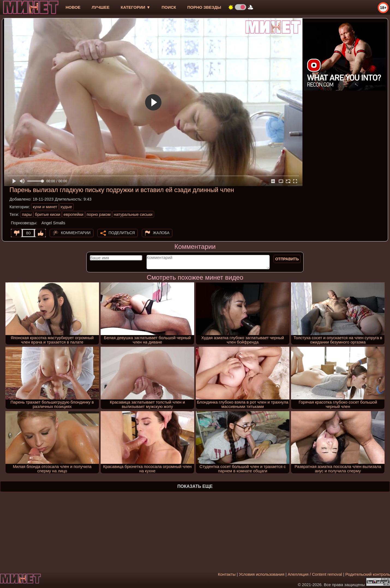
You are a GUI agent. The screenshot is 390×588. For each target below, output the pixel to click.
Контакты (227, 574)
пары (27, 214)
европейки (73, 214)
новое (73, 7)
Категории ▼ (136, 7)
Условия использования (262, 574)
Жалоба (161, 233)
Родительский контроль (368, 574)
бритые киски (48, 214)
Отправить (287, 259)
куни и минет (45, 207)
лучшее (100, 7)
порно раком (99, 214)
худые (66, 207)
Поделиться (122, 233)
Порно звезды (204, 7)
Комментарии (76, 233)
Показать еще (195, 486)
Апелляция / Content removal (315, 574)
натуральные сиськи (133, 214)
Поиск (169, 7)
